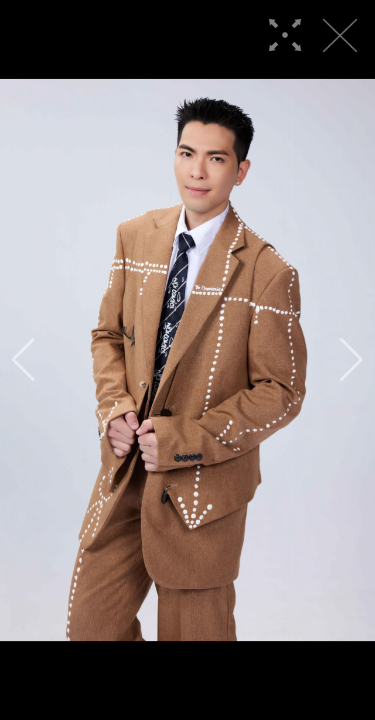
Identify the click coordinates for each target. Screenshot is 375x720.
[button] (23, 360)
